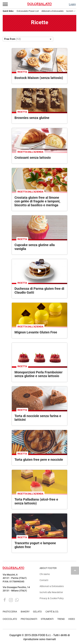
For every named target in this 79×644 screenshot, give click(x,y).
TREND (61, 619)
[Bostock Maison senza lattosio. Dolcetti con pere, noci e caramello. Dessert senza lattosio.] (39, 60)
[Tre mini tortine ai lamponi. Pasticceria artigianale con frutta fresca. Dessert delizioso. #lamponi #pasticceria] (39, 355)
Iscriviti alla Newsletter (51, 592)
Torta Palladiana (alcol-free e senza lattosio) (36, 501)
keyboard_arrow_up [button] (75, 570)
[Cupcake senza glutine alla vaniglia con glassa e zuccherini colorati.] (39, 227)
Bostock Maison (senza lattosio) (39, 78)
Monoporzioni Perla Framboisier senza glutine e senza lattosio (38, 374)
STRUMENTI (47, 619)
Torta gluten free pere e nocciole (39, 460)
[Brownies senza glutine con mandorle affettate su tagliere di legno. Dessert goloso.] (39, 100)
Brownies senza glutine (32, 118)
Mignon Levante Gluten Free (36, 332)
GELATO (37, 612)
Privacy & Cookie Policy (52, 598)
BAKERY (25, 612)
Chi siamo (45, 574)
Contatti (44, 580)
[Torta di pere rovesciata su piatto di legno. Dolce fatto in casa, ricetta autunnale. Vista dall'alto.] (39, 442)
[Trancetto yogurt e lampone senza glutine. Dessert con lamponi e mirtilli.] (39, 525)
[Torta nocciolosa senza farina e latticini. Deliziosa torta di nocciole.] (39, 398)
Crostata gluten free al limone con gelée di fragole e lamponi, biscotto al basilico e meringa (37, 201)
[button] (5, 4)
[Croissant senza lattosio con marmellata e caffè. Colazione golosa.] (39, 140)
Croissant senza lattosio (33, 158)
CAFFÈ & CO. (52, 612)
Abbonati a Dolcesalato (52, 11)
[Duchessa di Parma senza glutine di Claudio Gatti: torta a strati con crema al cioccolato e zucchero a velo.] (39, 271)
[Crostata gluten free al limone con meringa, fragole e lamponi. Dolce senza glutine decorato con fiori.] (39, 180)
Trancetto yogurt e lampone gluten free (35, 545)
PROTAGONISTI (29, 619)
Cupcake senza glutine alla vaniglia (35, 247)
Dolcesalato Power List (28, 11)
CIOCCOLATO (10, 619)
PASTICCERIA (10, 612)
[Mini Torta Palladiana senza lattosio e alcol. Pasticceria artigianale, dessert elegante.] (39, 482)
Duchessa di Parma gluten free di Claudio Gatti (39, 291)
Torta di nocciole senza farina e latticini (38, 418)
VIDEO (72, 619)
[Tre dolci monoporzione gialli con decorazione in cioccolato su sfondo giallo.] (39, 315)
